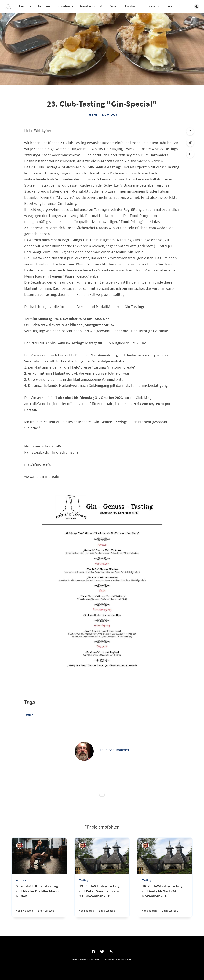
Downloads (65, 6)
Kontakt (131, 6)
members (22, 880)
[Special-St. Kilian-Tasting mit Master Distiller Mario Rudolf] (39, 900)
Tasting (92, 115)
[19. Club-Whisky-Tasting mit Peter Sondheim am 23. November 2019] (102, 900)
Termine (44, 6)
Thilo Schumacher (114, 750)
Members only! (91, 6)
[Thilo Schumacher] (84, 751)
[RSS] (111, 952)
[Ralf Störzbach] (20, 846)
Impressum (152, 6)
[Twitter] (190, 143)
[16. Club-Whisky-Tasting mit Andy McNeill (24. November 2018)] (165, 900)
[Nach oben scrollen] (190, 131)
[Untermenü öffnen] (170, 6)
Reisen (114, 6)
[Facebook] (190, 154)
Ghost (129, 960)
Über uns (24, 6)
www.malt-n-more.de (42, 476)
